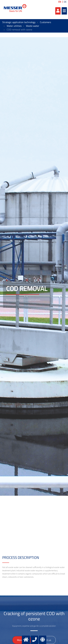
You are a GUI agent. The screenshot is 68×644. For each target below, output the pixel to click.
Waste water (33, 26)
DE (65, 2)
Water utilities (14, 26)
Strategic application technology (19, 22)
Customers (45, 22)
